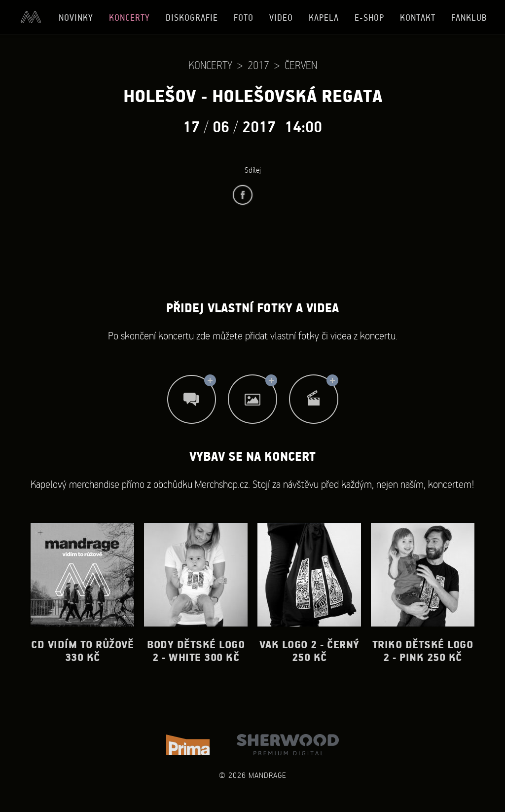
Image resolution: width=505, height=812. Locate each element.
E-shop (369, 18)
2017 (258, 65)
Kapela (324, 18)
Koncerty (129, 18)
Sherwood (288, 745)
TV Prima (188, 745)
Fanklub (469, 18)
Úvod (31, 17)
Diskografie (192, 18)
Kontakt (418, 18)
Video (281, 18)
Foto (244, 18)
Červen (301, 65)
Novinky (76, 18)
